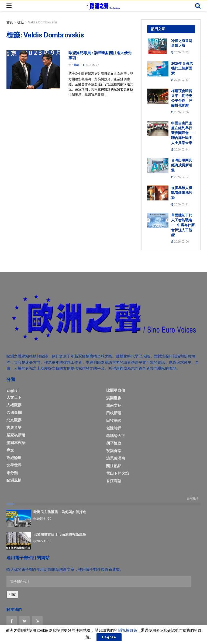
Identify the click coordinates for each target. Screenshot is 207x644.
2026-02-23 (180, 52)
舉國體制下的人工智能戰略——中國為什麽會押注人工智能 (183, 225)
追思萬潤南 (116, 458)
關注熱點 (114, 466)
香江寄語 (114, 481)
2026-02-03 (180, 177)
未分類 (12, 473)
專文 (10, 450)
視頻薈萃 (114, 451)
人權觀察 (14, 405)
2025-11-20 (42, 518)
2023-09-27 (90, 65)
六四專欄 (14, 412)
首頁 (10, 22)
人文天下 (14, 397)
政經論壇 (14, 458)
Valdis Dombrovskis (43, 22)
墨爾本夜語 (16, 443)
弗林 (76, 65)
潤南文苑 (114, 405)
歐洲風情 (14, 480)
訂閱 (12, 594)
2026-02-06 (180, 242)
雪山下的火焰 (118, 473)
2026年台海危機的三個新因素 (182, 68)
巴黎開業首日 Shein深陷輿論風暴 (60, 534)
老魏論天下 (116, 436)
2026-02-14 (180, 150)
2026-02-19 (180, 80)
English (13, 390)
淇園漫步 (114, 398)
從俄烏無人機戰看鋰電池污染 (182, 193)
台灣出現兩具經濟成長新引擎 (182, 165)
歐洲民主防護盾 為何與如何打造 (60, 511)
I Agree (109, 637)
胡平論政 (114, 443)
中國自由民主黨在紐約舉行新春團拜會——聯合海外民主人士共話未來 (183, 133)
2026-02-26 (180, 112)
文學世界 (14, 465)
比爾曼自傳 (116, 390)
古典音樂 (14, 428)
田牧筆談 (114, 421)
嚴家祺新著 (16, 435)
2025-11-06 (42, 540)
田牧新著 (114, 413)
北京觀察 (14, 420)
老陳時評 (114, 428)
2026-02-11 (180, 204)
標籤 (20, 22)
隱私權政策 (128, 630)
